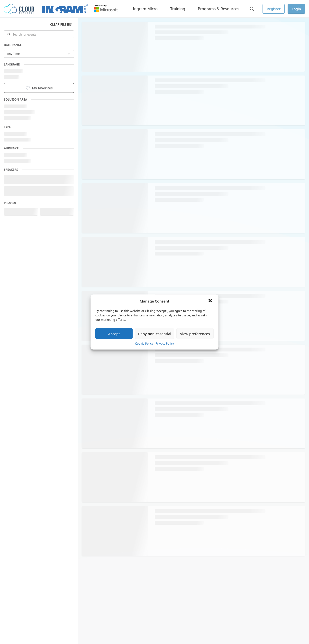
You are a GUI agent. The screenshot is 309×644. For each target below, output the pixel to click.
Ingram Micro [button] (145, 9)
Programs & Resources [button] (218, 9)
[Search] (252, 9)
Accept (114, 334)
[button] (211, 301)
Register (274, 9)
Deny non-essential (154, 334)
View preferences (195, 334)
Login (296, 9)
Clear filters (61, 24)
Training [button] (178, 9)
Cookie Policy (144, 344)
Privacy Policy (165, 344)
